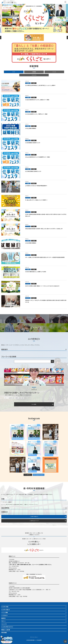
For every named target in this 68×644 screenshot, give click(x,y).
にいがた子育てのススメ (7, 627)
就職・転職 (21, 398)
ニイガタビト (5, 615)
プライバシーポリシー (34, 637)
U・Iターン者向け (7, 502)
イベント (54, 72)
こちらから (14, 568)
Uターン (6, 398)
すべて (14, 72)
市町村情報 (4, 633)
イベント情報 (5, 612)
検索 (52, 361)
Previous (1, 18)
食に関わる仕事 (12, 398)
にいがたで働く (5, 607)
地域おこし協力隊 (6, 630)
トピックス (34, 75)
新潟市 (17, 398)
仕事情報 (34, 72)
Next (67, 18)
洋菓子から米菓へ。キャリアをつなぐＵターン (22, 393)
